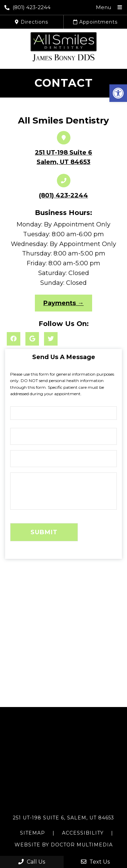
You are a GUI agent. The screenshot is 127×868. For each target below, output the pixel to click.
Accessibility (83, 833)
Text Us (95, 862)
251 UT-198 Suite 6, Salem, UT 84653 (63, 818)
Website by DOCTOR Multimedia (64, 845)
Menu (103, 7)
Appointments (95, 22)
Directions (31, 22)
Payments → (63, 303)
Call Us (32, 862)
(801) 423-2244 (27, 7)
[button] (118, 93)
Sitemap (33, 833)
